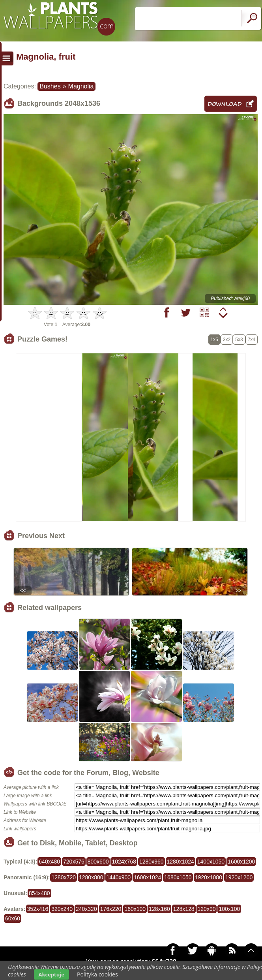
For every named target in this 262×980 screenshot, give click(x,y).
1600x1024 (147, 877)
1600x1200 (241, 862)
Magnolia (81, 86)
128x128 (184, 909)
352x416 (38, 909)
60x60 (13, 918)
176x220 (111, 909)
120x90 (207, 909)
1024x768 (124, 862)
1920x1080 (209, 877)
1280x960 (152, 862)
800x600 (98, 862)
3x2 (227, 340)
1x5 (214, 340)
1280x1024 (181, 862)
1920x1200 (239, 877)
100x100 (229, 909)
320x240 (62, 909)
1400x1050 (211, 862)
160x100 (135, 909)
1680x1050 (178, 877)
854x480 (39, 893)
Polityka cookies (97, 974)
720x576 (74, 862)
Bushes (50, 86)
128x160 (159, 909)
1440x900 (119, 877)
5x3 (239, 340)
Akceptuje (51, 974)
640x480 (49, 862)
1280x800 (91, 877)
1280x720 (64, 877)
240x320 (86, 909)
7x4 (252, 340)
